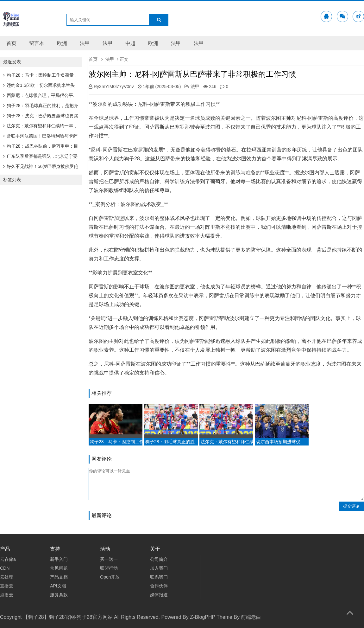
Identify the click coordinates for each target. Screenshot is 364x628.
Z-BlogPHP (203, 617)
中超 (130, 43)
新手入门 (59, 559)
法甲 (85, 43)
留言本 (37, 43)
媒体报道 (159, 595)
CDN (5, 568)
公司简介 (159, 559)
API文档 (58, 586)
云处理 (7, 577)
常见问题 (59, 568)
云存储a (8, 559)
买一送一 (109, 559)
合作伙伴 (159, 586)
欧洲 (62, 43)
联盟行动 (109, 568)
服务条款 (59, 595)
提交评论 (351, 506)
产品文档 (59, 577)
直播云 (7, 586)
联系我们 (159, 577)
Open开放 (110, 577)
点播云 (7, 595)
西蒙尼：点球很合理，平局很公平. (39, 95)
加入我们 (159, 568)
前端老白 (251, 617)
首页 (11, 43)
